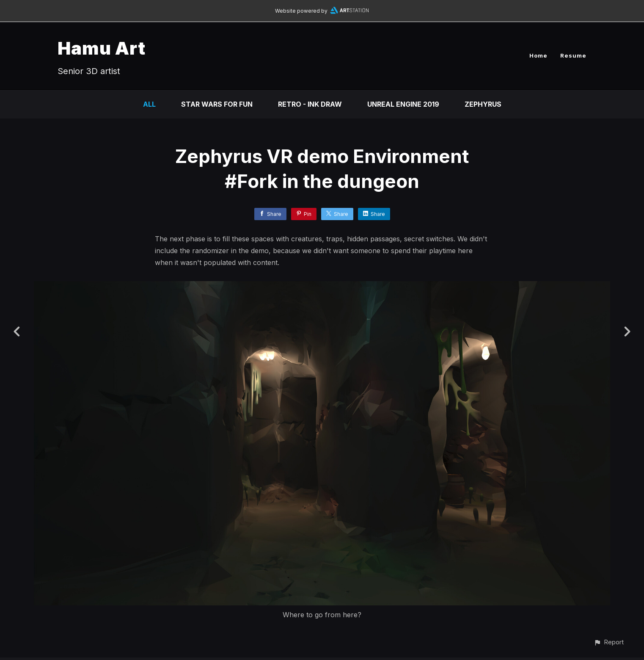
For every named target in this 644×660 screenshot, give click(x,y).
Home (538, 55)
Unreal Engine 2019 (403, 104)
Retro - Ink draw (310, 104)
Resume (573, 55)
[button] (609, 642)
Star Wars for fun (217, 104)
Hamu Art (102, 48)
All (149, 104)
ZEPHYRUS (483, 104)
